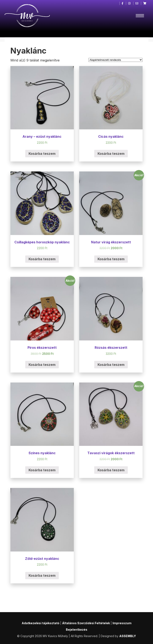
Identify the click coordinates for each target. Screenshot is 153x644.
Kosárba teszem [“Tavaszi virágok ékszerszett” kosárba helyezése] (111, 470)
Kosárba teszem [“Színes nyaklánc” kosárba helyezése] (42, 470)
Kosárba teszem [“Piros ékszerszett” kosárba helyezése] (42, 365)
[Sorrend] (115, 60)
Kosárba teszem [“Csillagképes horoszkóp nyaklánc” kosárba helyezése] (42, 259)
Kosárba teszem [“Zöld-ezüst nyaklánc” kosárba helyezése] (42, 575)
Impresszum (122, 623)
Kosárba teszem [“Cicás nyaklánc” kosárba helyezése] (111, 154)
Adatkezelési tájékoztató (41, 623)
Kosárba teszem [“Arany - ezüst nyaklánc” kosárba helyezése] (42, 154)
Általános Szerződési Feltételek (86, 623)
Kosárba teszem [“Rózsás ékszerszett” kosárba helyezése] (111, 365)
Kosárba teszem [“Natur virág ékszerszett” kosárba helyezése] (111, 259)
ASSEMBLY (128, 636)
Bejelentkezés (77, 630)
